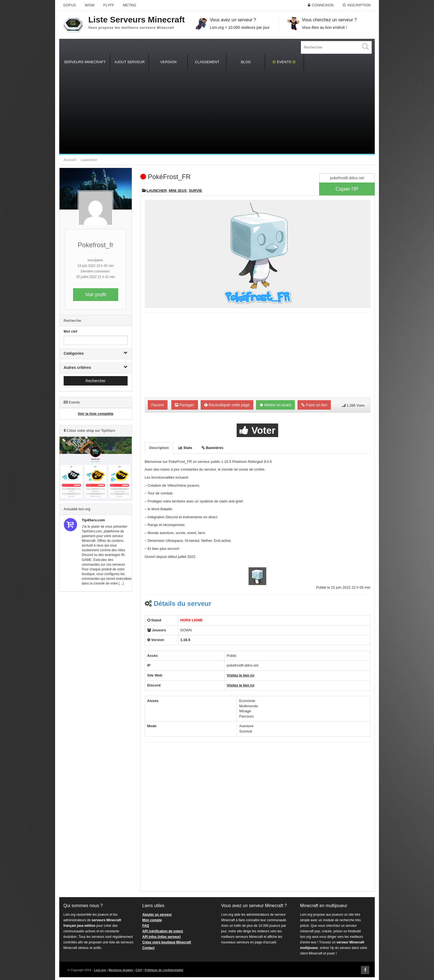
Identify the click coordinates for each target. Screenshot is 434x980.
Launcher (89, 160)
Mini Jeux (178, 191)
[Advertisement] (217, 112)
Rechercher (95, 381)
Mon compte (152, 920)
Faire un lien (314, 405)
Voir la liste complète (96, 414)
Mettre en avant (275, 405)
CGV (139, 970)
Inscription (359, 5)
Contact (148, 948)
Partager (185, 405)
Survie (195, 191)
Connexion (323, 5)
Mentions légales (121, 970)
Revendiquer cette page (227, 405)
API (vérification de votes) (163, 931)
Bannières (212, 448)
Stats (185, 448)
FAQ (146, 926)
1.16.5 (185, 640)
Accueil (70, 160)
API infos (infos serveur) (162, 937)
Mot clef (70, 331)
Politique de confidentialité (164, 970)
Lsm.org (100, 970)
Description (159, 448)
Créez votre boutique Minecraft (167, 942)
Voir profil (96, 295)
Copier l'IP (347, 189)
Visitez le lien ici (240, 675)
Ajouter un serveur (157, 915)
